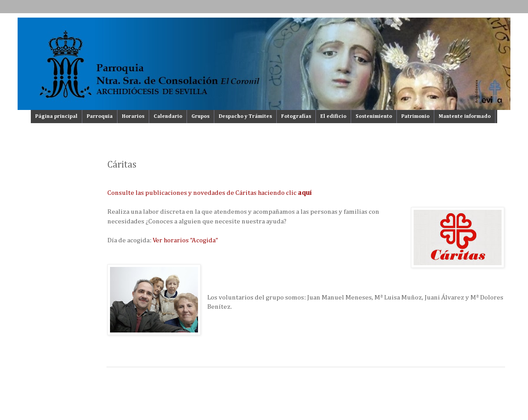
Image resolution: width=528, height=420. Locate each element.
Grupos (200, 117)
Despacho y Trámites (245, 117)
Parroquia (100, 117)
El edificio (333, 117)
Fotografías (296, 117)
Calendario (168, 117)
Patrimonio (415, 117)
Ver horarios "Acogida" (185, 240)
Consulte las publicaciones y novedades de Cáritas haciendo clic (210, 193)
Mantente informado (465, 117)
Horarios (133, 117)
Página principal (56, 117)
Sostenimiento (374, 117)
